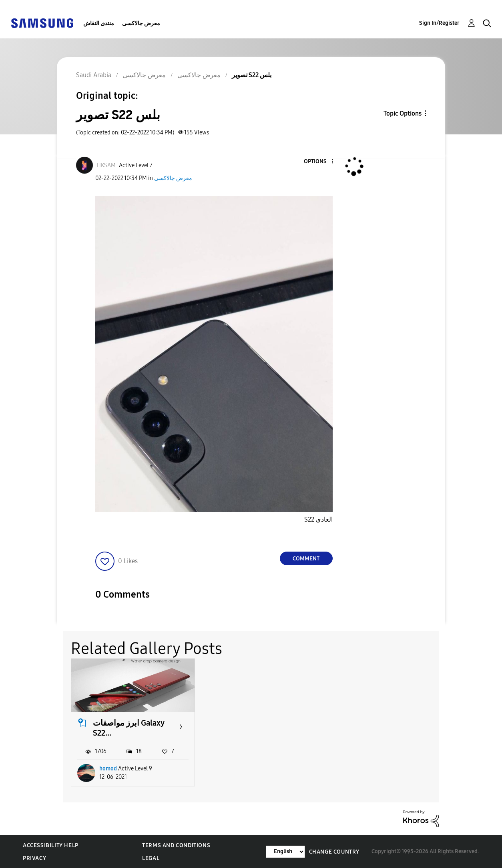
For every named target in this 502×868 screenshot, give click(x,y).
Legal (151, 858)
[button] (319, 162)
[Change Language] (285, 852)
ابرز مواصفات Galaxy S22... (129, 728)
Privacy (34, 858)
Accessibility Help (51, 845)
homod (108, 769)
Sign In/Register (439, 23)
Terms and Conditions (176, 845)
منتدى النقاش (99, 23)
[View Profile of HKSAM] (106, 165)
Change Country (334, 852)
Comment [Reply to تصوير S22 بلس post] (306, 559)
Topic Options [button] (403, 113)
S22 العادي (318, 519)
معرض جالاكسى (141, 23)
